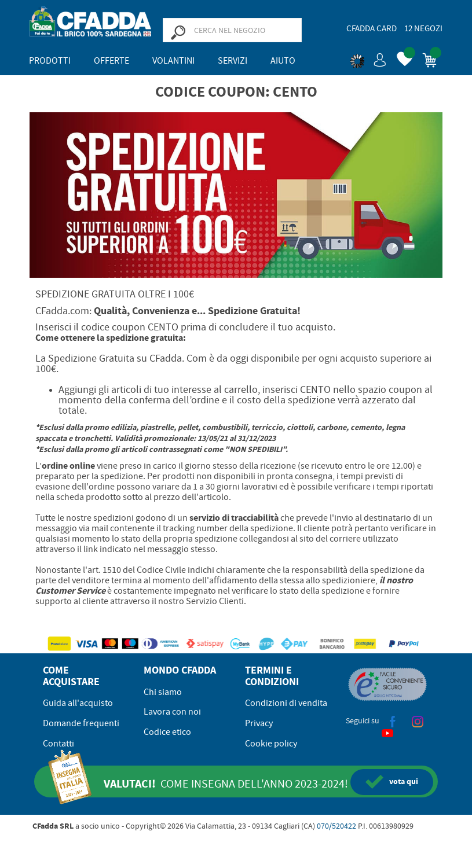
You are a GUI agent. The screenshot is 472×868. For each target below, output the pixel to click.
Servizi (233, 61)
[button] (368, 58)
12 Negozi (423, 28)
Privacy (259, 723)
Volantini (173, 61)
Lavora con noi (172, 712)
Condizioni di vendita (286, 703)
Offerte (111, 61)
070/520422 (336, 826)
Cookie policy (271, 744)
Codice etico (167, 732)
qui (392, 782)
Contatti (58, 744)
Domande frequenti (81, 723)
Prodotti (50, 61)
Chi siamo (163, 692)
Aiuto (283, 61)
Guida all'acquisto (78, 703)
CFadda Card (372, 28)
